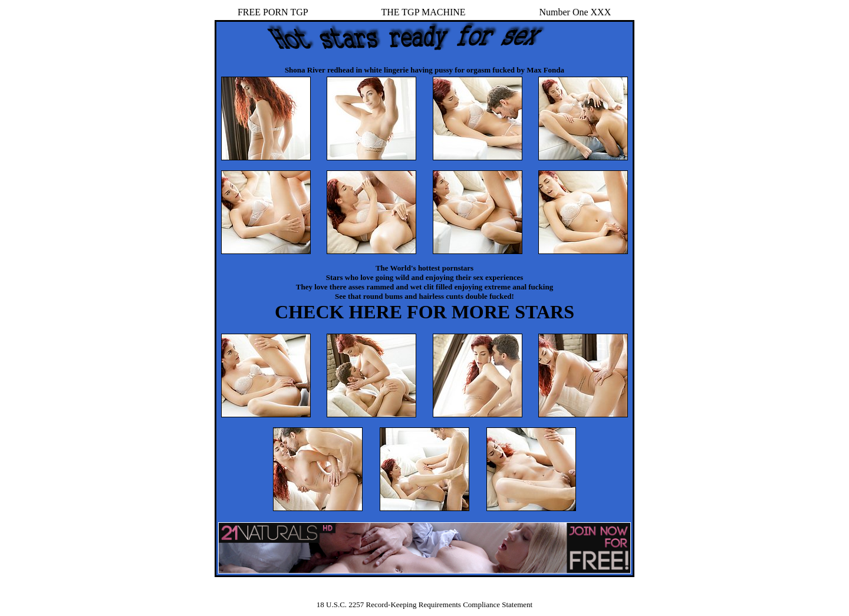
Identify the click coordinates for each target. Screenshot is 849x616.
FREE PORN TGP (273, 12)
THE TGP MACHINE (424, 12)
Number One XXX (575, 12)
